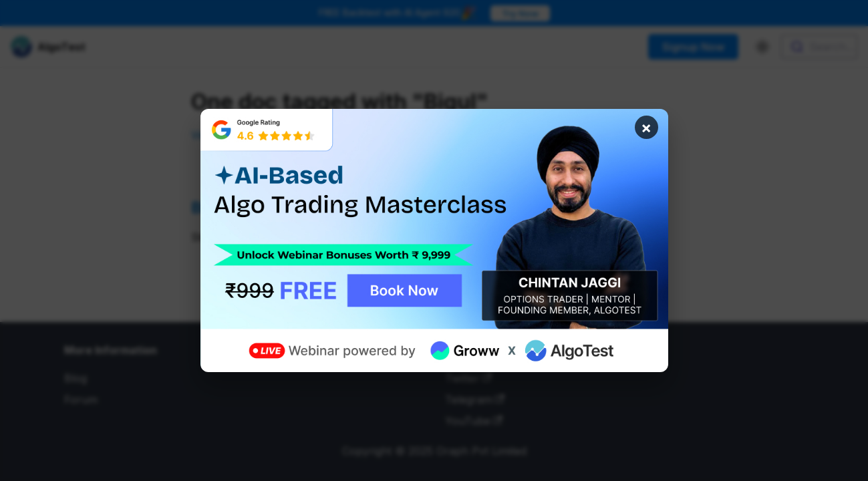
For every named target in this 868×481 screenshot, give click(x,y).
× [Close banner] (646, 127)
